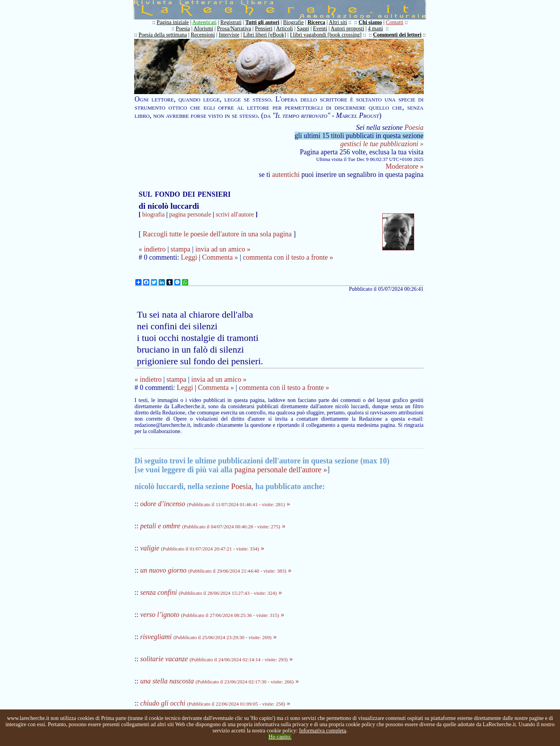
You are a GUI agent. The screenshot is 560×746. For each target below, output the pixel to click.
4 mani (375, 29)
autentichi (286, 175)
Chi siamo (370, 22)
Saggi (303, 29)
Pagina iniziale (173, 22)
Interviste (229, 35)
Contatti (395, 22)
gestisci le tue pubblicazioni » (382, 144)
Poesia (183, 29)
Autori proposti (347, 29)
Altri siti (338, 22)
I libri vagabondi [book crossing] (325, 35)
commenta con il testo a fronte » (288, 257)
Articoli (285, 29)
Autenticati (205, 22)
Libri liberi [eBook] (264, 35)
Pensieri (264, 29)
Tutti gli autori (262, 22)
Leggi (189, 257)
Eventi (320, 29)
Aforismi (204, 29)
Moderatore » (405, 166)
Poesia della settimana (163, 35)
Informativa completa (323, 731)
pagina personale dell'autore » (281, 470)
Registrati (231, 22)
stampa (181, 249)
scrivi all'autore (235, 214)
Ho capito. (280, 737)
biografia (154, 214)
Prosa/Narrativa (234, 29)
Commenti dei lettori (397, 35)
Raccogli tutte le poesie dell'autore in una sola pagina (217, 234)
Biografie (293, 22)
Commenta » (220, 257)
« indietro (152, 249)
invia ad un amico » (223, 249)
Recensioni (203, 35)
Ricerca (317, 22)
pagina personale (190, 214)
